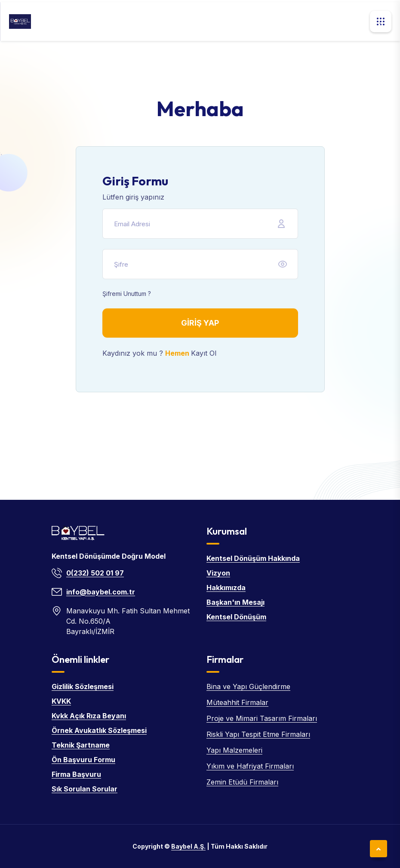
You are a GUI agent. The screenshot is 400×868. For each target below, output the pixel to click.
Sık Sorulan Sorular (85, 789)
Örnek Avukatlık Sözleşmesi (99, 730)
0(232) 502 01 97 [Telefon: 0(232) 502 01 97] (95, 573)
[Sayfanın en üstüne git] (378, 849)
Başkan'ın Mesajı (235, 602)
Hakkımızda (226, 588)
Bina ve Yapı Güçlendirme (248, 686)
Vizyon (218, 573)
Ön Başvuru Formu (83, 760)
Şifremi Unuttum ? (127, 294)
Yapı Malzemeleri (234, 750)
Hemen (178, 353)
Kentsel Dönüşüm (236, 617)
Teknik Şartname (81, 745)
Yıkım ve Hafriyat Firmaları (250, 766)
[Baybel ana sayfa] (20, 22)
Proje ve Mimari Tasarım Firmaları (262, 718)
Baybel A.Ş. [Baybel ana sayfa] (188, 846)
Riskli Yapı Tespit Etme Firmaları (258, 734)
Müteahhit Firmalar (237, 702)
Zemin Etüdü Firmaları (242, 782)
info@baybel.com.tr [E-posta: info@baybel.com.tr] (101, 592)
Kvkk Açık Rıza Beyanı (89, 716)
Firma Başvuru (76, 774)
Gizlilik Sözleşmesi (83, 686)
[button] (381, 22)
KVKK (61, 701)
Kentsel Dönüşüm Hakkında (253, 558)
